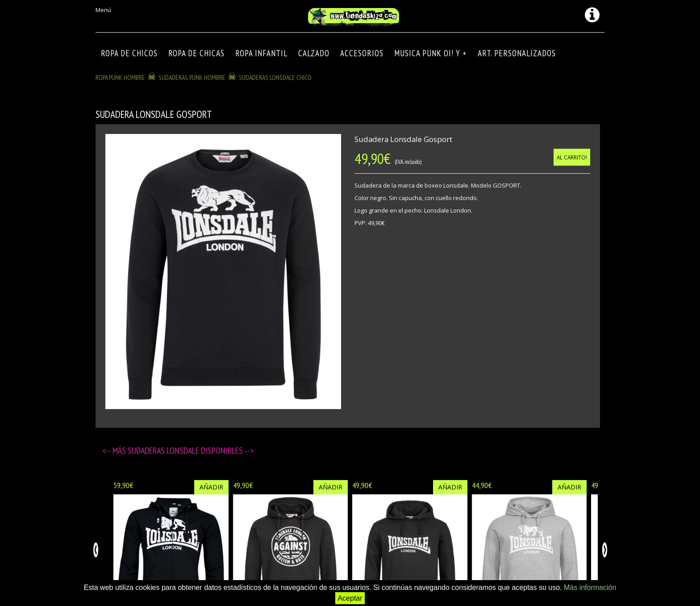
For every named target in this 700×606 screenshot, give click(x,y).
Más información (590, 587)
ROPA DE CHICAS (196, 53)
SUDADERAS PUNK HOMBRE (192, 77)
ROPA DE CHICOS (129, 53)
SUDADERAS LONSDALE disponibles (186, 451)
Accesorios (362, 53)
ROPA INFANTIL (261, 53)
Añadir (211, 487)
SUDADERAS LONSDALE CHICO (275, 77)
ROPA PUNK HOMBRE (120, 77)
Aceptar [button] (350, 598)
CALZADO (314, 53)
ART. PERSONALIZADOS (517, 53)
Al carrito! (572, 157)
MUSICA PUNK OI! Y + (431, 53)
